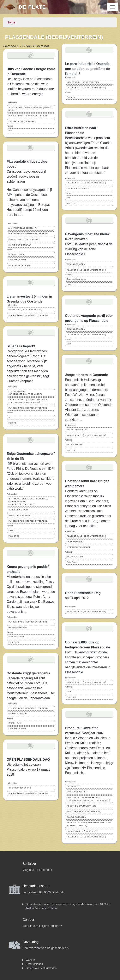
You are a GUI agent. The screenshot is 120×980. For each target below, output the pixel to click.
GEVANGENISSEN (18, 627)
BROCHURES (74, 786)
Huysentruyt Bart (75, 557)
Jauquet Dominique (76, 279)
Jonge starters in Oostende (86, 375)
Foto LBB (71, 697)
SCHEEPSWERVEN (18, 510)
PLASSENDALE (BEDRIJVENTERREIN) (28, 116)
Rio (68, 198)
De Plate (32, 7)
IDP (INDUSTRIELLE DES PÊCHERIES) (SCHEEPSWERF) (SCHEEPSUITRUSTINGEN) (28, 502)
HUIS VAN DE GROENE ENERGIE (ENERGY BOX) (31, 109)
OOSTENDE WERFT (77, 792)
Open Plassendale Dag (83, 593)
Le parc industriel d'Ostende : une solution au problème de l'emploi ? (88, 69)
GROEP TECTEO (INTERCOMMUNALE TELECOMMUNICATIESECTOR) (28, 401)
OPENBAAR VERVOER (78, 188)
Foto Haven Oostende (19, 265)
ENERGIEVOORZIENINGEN (22, 121)
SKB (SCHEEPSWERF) (20, 515)
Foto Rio (71, 203)
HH (10, 417)
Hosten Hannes (74, 444)
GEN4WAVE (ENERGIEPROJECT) (25, 310)
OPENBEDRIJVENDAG (20, 788)
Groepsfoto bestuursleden (41, 968)
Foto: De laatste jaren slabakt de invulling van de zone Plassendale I (89, 249)
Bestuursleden (34, 964)
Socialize (29, 864)
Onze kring (31, 942)
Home (11, 22)
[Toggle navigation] (113, 7)
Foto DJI (71, 285)
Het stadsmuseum (36, 886)
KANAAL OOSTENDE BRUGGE (24, 239)
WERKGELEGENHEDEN (79, 547)
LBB (69, 344)
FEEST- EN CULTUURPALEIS (82, 806)
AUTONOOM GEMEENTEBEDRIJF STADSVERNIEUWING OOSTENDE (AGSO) (88, 799)
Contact (28, 920)
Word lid (31, 960)
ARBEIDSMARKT (75, 542)
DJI (10, 131)
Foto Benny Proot (17, 260)
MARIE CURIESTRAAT (20, 245)
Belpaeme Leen (16, 254)
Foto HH (71, 450)
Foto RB (13, 423)
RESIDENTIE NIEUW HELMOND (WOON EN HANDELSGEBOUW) (89, 824)
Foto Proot (14, 642)
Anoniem (71, 97)
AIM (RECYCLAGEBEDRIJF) (23, 228)
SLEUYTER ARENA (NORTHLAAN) (84, 812)
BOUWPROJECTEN (77, 817)
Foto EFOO (14, 536)
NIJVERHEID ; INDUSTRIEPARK (83, 82)
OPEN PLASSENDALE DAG (28, 760)
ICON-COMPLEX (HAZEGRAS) (82, 831)
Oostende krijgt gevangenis (28, 673)
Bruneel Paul (15, 723)
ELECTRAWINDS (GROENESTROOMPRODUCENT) (25, 393)
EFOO (11, 530)
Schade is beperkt (21, 346)
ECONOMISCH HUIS (77, 430)
